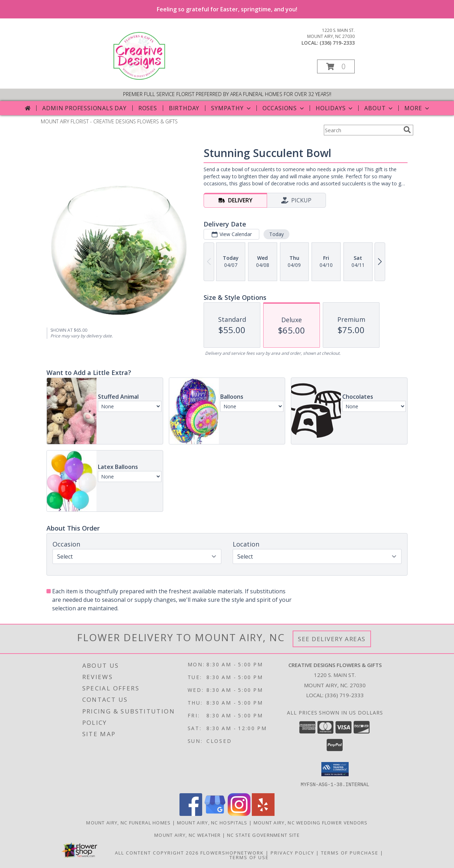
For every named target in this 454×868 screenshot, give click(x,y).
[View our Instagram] (239, 814)
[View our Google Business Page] (215, 814)
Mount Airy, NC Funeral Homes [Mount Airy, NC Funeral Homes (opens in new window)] (128, 822)
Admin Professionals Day (84, 108)
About (379, 108)
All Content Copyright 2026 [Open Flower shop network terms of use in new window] (157, 852)
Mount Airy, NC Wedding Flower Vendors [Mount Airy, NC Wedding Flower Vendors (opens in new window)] (311, 822)
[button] (336, 66)
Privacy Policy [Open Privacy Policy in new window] (292, 852)
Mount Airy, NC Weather (188, 835)
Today (276, 234)
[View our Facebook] (191, 814)
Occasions (284, 108)
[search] (407, 130)
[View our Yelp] (263, 814)
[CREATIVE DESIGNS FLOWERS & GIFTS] (141, 79)
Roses (148, 108)
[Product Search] (362, 130)
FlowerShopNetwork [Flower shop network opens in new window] (232, 852)
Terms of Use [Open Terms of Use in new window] (249, 857)
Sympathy (231, 108)
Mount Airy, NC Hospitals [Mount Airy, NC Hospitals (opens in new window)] (212, 822)
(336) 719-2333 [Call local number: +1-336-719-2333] (337, 43)
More (417, 108)
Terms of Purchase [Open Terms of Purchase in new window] (350, 852)
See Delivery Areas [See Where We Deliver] (332, 639)
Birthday (184, 108)
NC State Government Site (263, 835)
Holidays (335, 108)
